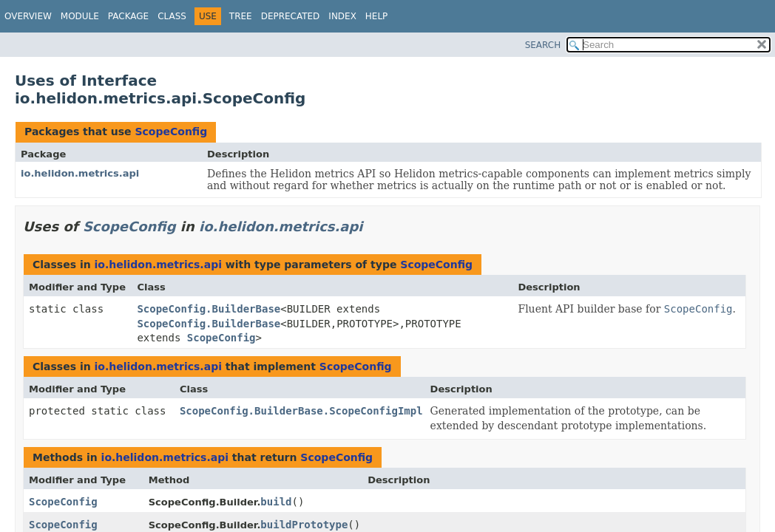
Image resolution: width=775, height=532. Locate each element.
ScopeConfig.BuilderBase (209, 309)
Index (342, 16)
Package (128, 16)
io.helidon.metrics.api (80, 173)
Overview (28, 16)
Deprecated (291, 16)
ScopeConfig (171, 132)
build (276, 502)
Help (377, 16)
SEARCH (543, 45)
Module (80, 16)
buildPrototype (304, 525)
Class (172, 16)
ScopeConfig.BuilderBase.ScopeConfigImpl (301, 411)
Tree (241, 16)
